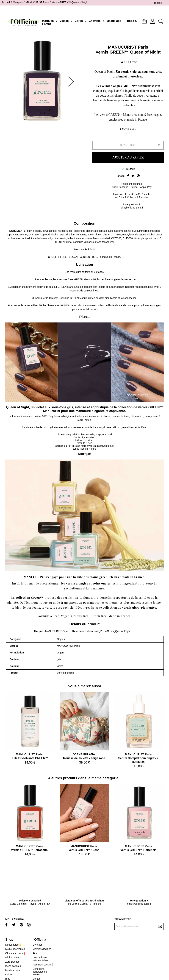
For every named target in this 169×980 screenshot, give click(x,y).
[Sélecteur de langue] (160, 3)
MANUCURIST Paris (128, 47)
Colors (9, 975)
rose (59, 607)
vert (48, 607)
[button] (72, 82)
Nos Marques (13, 970)
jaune (157, 602)
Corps (79, 21)
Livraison (38, 945)
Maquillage (114, 21)
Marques (48, 21)
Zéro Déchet (12, 962)
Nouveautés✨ (13, 945)
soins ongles (102, 583)
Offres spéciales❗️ (16, 953)
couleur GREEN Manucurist (64, 287)
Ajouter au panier (128, 157)
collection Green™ (29, 598)
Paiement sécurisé (43, 965)
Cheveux (95, 21)
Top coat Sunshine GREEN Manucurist (70, 298)
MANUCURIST (34, 577)
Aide (35, 953)
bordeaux (33, 607)
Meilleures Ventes (15, 949)
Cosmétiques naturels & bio (40, 959)
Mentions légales (42, 949)
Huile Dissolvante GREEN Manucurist (61, 305)
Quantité (126, 145)
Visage (64, 21)
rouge (44, 602)
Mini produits (12, 957)
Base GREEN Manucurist (82, 279)
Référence (79, 631)
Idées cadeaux (13, 966)
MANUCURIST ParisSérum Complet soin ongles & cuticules (138, 758)
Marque (39, 631)
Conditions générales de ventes (40, 972)
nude (56, 602)
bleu (19, 607)
